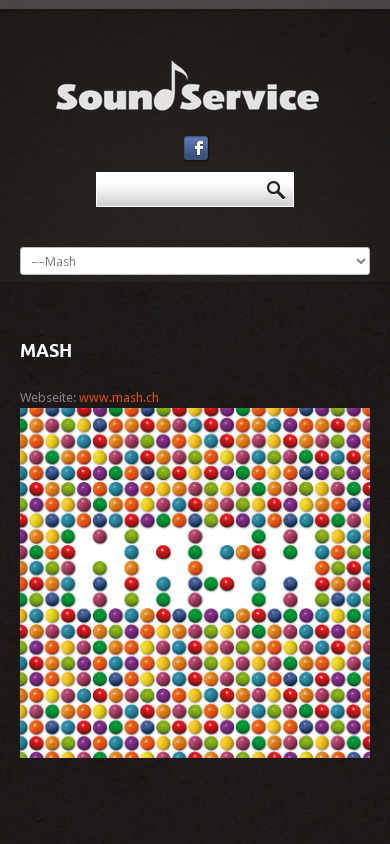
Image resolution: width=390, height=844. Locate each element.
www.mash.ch (119, 397)
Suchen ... (96, 172)
